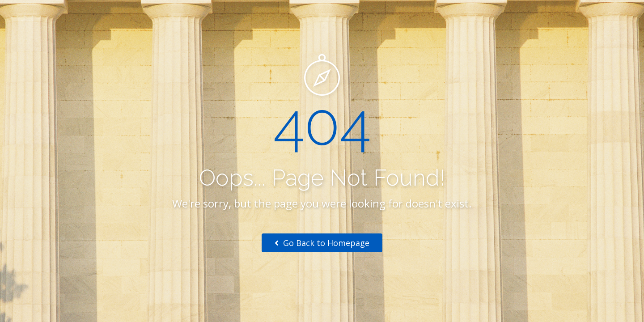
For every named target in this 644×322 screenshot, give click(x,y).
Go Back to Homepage (322, 243)
